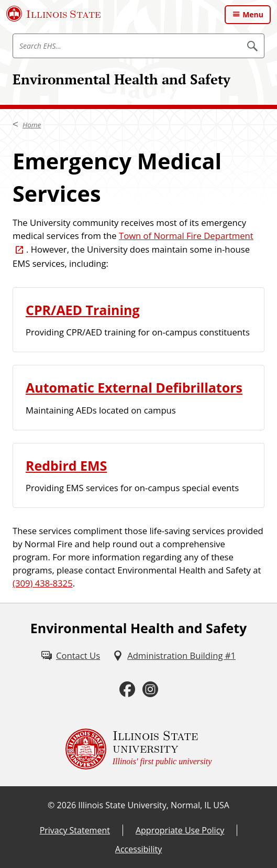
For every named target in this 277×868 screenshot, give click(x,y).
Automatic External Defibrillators (134, 387)
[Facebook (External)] (127, 689)
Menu (253, 14)
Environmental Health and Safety (121, 79)
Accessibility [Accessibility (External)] (138, 849)
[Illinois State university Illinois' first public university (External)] (139, 749)
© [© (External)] (51, 805)
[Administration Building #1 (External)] (174, 656)
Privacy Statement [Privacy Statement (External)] (75, 830)
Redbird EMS (66, 465)
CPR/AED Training (83, 310)
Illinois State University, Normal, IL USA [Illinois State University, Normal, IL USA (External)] (154, 805)
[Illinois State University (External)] (54, 14)
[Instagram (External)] (150, 689)
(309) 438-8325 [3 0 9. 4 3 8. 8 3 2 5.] (43, 583)
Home (32, 125)
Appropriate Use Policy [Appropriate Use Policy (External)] (180, 830)
